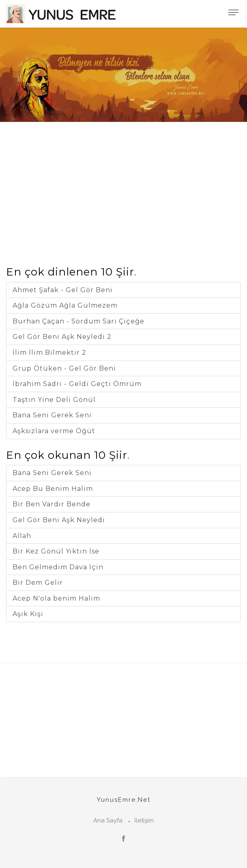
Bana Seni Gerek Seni (52, 415)
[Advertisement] (123, 179)
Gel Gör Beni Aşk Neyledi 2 (62, 337)
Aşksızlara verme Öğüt (54, 431)
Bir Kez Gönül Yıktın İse (56, 551)
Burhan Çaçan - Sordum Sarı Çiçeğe (78, 321)
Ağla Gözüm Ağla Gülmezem (65, 305)
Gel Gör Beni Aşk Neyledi (59, 520)
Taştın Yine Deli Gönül (54, 400)
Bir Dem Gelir (38, 583)
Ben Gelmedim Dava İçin (58, 567)
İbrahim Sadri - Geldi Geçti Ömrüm (77, 384)
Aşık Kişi (28, 614)
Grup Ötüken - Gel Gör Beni (64, 368)
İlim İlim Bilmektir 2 (49, 353)
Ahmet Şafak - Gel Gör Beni (63, 290)
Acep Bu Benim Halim (53, 489)
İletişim (144, 820)
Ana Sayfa (108, 820)
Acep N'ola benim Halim (56, 598)
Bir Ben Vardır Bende (52, 504)
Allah (22, 536)
